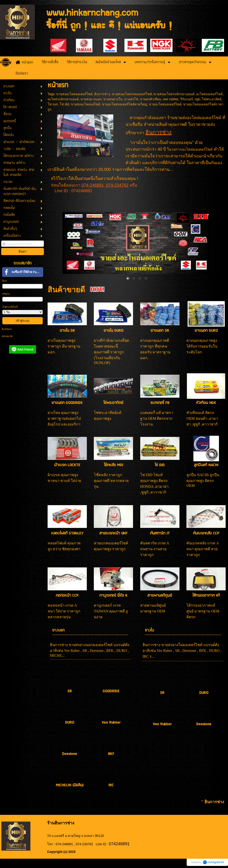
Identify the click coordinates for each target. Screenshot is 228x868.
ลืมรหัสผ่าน (7, 329)
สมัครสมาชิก (7, 336)
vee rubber (171, 99)
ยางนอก (58, 631)
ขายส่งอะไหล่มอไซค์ (85, 104)
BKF (111, 754)
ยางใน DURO (113, 331)
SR (70, 691)
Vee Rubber (111, 723)
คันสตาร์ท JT (160, 533)
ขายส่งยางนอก (91, 99)
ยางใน (149, 631)
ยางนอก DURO (206, 331)
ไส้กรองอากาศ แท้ (206, 596)
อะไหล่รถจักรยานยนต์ (63, 99)
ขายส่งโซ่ (131, 99)
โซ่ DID (160, 465)
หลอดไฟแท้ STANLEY (67, 533)
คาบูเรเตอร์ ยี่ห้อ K (113, 596)
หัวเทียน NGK (206, 403)
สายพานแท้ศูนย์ (160, 596)
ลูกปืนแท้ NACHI (206, 465)
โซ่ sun (53, 104)
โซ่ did (64, 104)
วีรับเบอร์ (187, 99)
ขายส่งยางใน (113, 99)
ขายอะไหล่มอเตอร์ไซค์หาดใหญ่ (124, 104)
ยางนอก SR (160, 331)
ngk (197, 99)
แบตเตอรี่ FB (160, 403)
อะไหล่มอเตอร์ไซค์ (209, 94)
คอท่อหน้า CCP (67, 596)
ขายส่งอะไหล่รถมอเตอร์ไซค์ (132, 94)
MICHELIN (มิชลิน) (70, 785)
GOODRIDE (111, 691)
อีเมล (4, 281)
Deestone (70, 754)
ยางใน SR (67, 331)
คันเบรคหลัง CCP (206, 533)
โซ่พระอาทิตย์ (212, 99)
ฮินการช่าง (102, 94)
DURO (70, 723)
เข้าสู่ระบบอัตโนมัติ (10, 307)
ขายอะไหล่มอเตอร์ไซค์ (165, 104)
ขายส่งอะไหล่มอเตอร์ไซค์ (74, 94)
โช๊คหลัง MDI (114, 465)
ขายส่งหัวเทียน (151, 99)
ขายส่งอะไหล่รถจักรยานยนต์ (174, 94)
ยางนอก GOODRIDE (67, 403)
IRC (111, 785)
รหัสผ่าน (6, 294)
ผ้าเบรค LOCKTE (67, 465)
